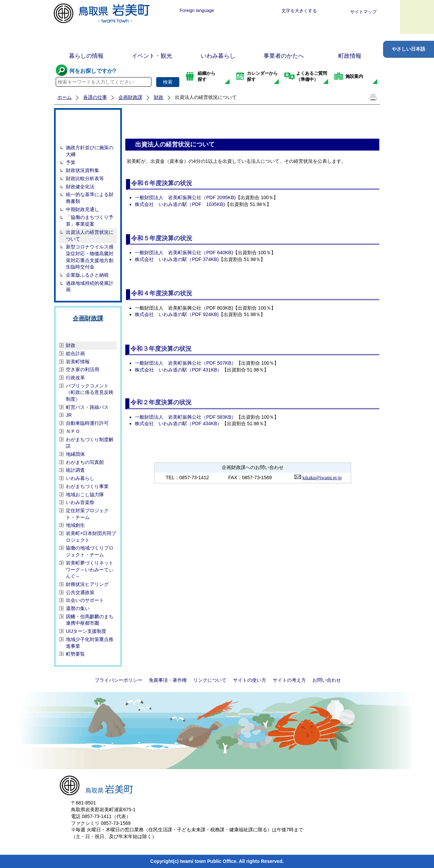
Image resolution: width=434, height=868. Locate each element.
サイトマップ (363, 12)
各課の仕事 (95, 97)
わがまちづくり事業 (87, 486)
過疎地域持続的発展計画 (90, 287)
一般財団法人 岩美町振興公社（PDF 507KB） (185, 363)
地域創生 (75, 525)
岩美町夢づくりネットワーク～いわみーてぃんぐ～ (90, 569)
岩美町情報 (78, 362)
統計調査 (75, 470)
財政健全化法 (80, 187)
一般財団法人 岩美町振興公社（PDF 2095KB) (185, 197)
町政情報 (350, 56)
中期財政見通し (83, 209)
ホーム (65, 97)
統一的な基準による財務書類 (90, 198)
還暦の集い (78, 608)
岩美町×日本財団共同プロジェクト (91, 537)
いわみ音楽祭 (80, 502)
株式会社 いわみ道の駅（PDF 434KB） (178, 423)
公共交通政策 (80, 592)
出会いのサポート (85, 600)
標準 (238, 11)
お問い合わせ (327, 680)
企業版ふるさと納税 (87, 275)
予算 (71, 162)
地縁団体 (75, 454)
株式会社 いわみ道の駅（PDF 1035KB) (180, 204)
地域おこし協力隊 (85, 494)
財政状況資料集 (83, 170)
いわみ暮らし (218, 56)
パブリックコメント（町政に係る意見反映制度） (90, 392)
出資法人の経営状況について (90, 236)
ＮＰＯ (73, 431)
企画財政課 (130, 97)
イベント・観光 (152, 56)
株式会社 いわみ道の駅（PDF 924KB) (177, 314)
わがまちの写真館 (85, 462)
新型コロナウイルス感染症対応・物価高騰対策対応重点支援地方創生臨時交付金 (90, 257)
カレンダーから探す (262, 76)
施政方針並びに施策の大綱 (90, 151)
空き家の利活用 (83, 369)
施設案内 (354, 76)
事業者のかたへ (284, 56)
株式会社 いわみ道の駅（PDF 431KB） (178, 370)
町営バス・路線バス (87, 407)
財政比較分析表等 (85, 178)
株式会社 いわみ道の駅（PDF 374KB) (177, 259)
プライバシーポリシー (119, 680)
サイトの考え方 (289, 680)
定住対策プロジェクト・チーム (87, 514)
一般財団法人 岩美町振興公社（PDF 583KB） (185, 417)
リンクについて (210, 680)
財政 (159, 97)
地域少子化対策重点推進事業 (90, 643)
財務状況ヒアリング (87, 584)
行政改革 (75, 378)
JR (69, 415)
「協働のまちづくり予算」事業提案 (90, 221)
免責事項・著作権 (168, 680)
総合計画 (75, 353)
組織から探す (206, 76)
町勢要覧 (75, 654)
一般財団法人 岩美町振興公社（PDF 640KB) (184, 253)
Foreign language (197, 10)
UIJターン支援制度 (86, 631)
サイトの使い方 (250, 680)
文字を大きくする (299, 11)
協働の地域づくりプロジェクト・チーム (90, 551)
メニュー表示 (417, 17)
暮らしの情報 (86, 56)
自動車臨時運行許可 (87, 423)
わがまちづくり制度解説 (90, 443)
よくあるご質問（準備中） (312, 76)
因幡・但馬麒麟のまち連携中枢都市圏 (90, 620)
